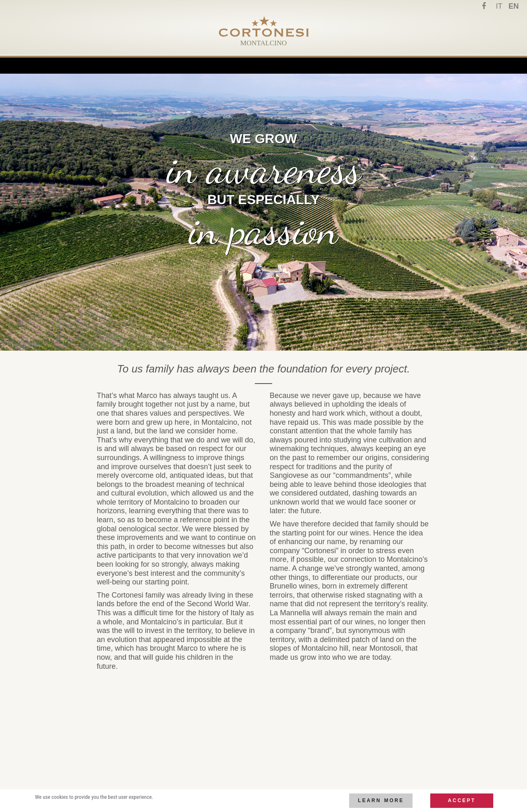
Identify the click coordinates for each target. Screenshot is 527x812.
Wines (296, 59)
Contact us (340, 59)
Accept (462, 800)
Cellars (258, 59)
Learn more (381, 800)
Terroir (216, 59)
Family (177, 59)
